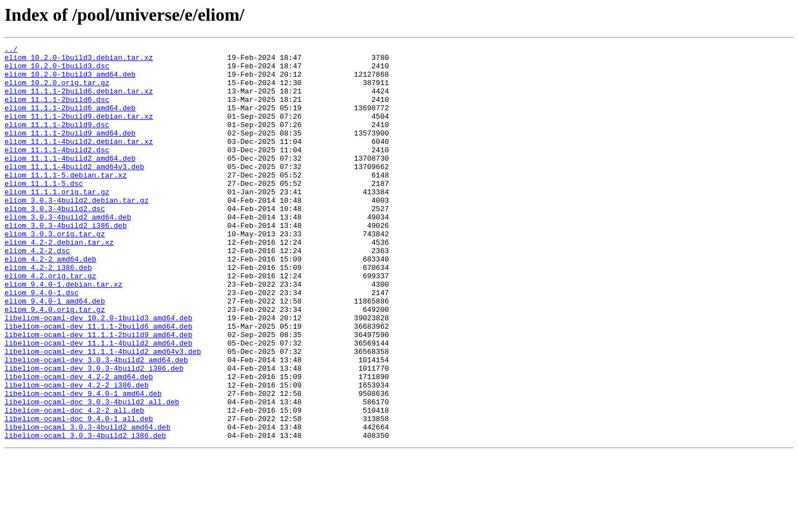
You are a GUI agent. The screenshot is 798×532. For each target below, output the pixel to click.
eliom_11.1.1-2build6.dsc (57, 111)
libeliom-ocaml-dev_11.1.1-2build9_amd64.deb (98, 393)
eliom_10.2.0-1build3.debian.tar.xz (79, 60)
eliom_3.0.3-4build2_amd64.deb (68, 252)
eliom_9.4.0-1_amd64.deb (55, 353)
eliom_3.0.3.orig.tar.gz (55, 272)
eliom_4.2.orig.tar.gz (50, 323)
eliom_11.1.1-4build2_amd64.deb (70, 181)
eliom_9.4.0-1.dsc (42, 343)
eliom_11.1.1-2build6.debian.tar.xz (79, 101)
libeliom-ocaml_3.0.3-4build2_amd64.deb (87, 504)
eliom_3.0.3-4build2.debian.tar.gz (76, 232)
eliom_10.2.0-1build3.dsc (57, 71)
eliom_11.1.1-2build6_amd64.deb (70, 121)
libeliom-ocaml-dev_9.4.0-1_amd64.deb (83, 464)
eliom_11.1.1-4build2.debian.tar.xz (79, 161)
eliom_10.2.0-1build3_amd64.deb (70, 81)
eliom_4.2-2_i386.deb (48, 312)
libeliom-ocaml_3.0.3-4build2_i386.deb (85, 514)
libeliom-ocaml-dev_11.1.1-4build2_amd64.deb (98, 403)
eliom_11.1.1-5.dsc (44, 212)
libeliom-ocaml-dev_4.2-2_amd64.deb (79, 444)
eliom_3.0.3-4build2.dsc (55, 242)
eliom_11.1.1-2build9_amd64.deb (70, 151)
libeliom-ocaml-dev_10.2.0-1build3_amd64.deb (98, 373)
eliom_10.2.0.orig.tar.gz (57, 91)
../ (11, 50)
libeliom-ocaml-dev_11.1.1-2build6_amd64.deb (98, 383)
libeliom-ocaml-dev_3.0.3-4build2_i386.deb (94, 433)
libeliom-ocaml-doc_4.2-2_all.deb (74, 484)
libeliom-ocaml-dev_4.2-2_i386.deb (76, 454)
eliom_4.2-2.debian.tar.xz (59, 282)
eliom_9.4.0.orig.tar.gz (55, 363)
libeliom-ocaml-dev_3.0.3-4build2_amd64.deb (96, 423)
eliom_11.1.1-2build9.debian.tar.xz (79, 131)
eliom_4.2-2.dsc (37, 292)
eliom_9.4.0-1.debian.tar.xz (64, 333)
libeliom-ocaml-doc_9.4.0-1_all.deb (79, 494)
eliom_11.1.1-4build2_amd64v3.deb (74, 192)
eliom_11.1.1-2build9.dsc (57, 141)
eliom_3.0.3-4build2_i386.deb (66, 262)
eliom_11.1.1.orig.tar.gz (57, 222)
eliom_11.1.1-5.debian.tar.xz (66, 202)
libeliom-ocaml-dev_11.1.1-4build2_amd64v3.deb (103, 413)
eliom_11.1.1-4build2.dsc (57, 171)
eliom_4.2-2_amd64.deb (50, 302)
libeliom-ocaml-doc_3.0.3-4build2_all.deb (92, 474)
